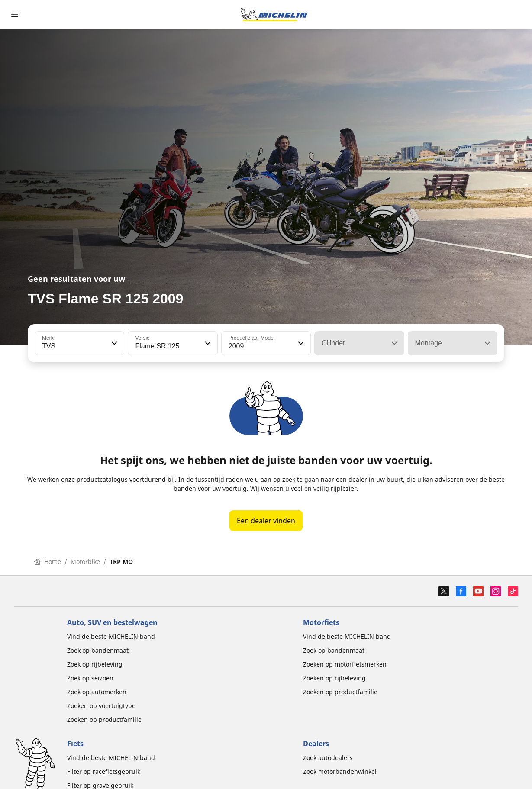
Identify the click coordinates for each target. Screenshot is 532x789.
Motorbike (85, 562)
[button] (113, 343)
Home (47, 562)
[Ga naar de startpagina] (274, 15)
